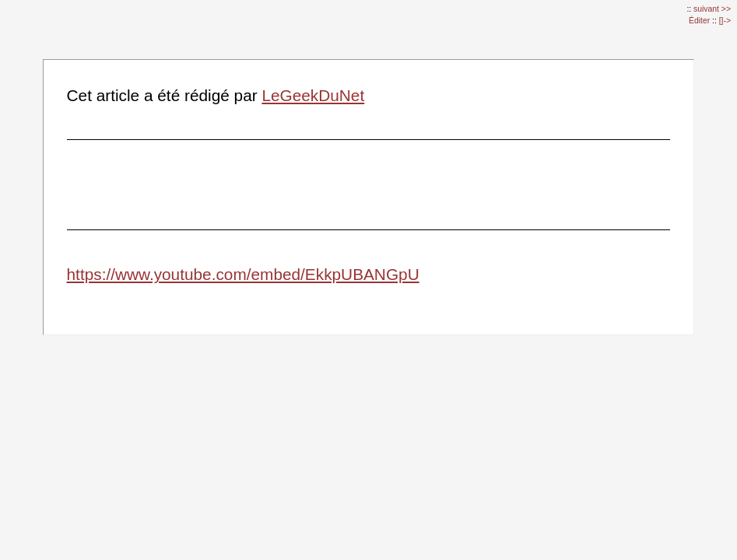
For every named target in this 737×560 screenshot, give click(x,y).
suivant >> (712, 9)
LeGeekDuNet (313, 95)
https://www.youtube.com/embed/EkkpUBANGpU (243, 274)
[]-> (725, 21)
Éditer (700, 21)
